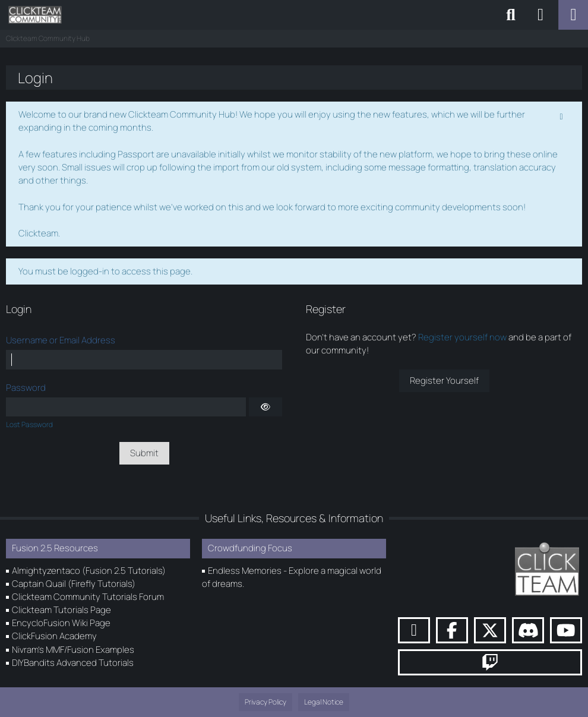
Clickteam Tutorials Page (61, 610)
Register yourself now (462, 337)
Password (26, 388)
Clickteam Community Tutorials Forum (88, 597)
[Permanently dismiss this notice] (562, 115)
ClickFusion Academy (54, 636)
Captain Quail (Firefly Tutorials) (74, 584)
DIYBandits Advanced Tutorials (73, 663)
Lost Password (29, 424)
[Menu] (573, 15)
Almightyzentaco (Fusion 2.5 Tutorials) (89, 571)
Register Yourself (444, 380)
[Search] (511, 15)
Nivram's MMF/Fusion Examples (73, 650)
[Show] (265, 407)
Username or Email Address (61, 340)
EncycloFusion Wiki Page (61, 623)
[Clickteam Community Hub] (35, 15)
